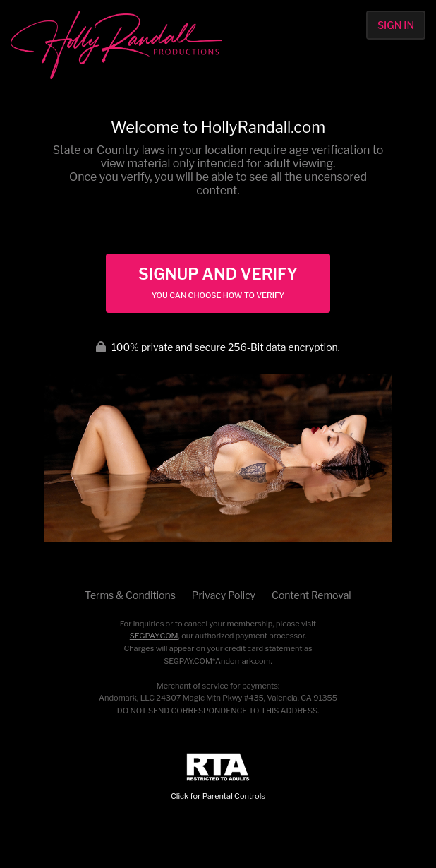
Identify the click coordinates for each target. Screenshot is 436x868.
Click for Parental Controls (218, 777)
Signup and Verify (218, 283)
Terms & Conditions (130, 595)
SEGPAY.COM (154, 636)
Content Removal (311, 595)
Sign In (396, 25)
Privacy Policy (224, 595)
